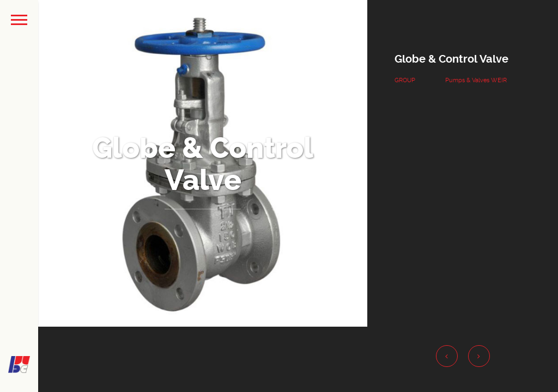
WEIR (499, 80)
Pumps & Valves (467, 80)
